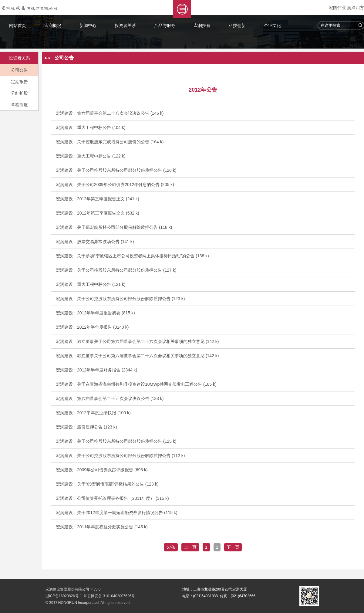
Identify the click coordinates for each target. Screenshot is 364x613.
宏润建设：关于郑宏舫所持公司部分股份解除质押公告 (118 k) (114, 227)
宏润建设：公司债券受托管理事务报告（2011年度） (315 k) (112, 498)
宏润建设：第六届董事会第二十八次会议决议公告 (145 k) (110, 113)
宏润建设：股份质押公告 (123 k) (86, 427)
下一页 (233, 547)
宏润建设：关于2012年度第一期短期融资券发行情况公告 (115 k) (117, 513)
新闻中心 (88, 25)
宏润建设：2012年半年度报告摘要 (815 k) (95, 313)
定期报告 (19, 82)
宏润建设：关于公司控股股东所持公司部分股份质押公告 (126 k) (116, 170)
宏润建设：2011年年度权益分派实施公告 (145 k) (102, 527)
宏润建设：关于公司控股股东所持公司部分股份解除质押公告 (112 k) (120, 456)
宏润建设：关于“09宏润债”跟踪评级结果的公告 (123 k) (107, 484)
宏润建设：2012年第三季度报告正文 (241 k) (98, 199)
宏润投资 (202, 25)
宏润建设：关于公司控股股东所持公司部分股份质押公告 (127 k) (116, 270)
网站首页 (18, 25)
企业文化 (272, 25)
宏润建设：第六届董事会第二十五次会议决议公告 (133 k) (110, 398)
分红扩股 (19, 93)
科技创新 (237, 25)
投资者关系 (125, 25)
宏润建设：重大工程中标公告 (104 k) (91, 127)
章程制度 (19, 105)
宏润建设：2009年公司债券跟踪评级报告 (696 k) (102, 470)
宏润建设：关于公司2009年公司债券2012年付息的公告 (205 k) (115, 185)
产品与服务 (165, 25)
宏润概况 (53, 25)
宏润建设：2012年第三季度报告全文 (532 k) (98, 213)
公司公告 (19, 70)
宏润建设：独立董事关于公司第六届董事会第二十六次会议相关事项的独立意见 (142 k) (137, 341)
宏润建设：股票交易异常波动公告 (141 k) (95, 242)
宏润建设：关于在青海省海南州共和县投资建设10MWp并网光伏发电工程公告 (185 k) (136, 384)
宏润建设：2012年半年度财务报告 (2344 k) (96, 370)
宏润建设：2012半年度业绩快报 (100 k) (93, 413)
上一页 (190, 547)
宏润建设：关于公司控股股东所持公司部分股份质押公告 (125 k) (116, 441)
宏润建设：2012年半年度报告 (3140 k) (92, 327)
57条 (171, 547)
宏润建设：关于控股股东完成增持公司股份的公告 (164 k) (110, 142)
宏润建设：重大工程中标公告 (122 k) (91, 156)
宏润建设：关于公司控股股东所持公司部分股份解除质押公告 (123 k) (120, 299)
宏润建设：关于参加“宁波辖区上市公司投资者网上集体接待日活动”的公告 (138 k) (132, 256)
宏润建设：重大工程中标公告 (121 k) (91, 284)
